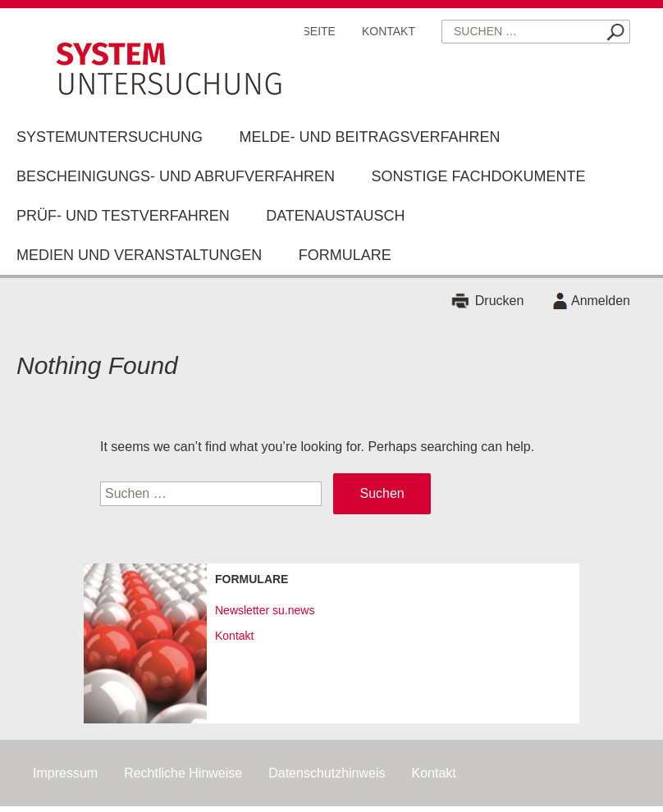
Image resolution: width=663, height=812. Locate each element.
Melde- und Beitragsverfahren (369, 137)
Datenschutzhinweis (327, 773)
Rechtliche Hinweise (183, 773)
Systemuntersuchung (110, 137)
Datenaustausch (335, 216)
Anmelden (601, 301)
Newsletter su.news (265, 610)
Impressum (65, 773)
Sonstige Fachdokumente (479, 176)
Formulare (345, 255)
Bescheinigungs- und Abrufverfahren (176, 176)
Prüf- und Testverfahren (123, 216)
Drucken (500, 301)
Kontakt (389, 31)
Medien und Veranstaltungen (139, 255)
